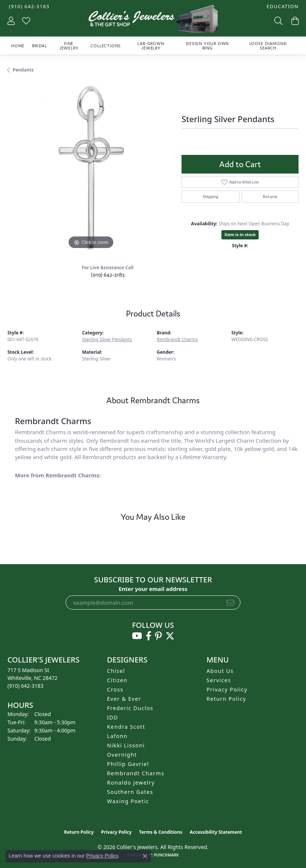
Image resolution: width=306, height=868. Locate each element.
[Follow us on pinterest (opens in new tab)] (158, 636)
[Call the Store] (26, 686)
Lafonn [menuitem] (117, 736)
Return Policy (226, 699)
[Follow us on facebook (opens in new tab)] (149, 636)
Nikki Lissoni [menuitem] (126, 745)
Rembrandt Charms (177, 339)
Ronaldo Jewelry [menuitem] (131, 783)
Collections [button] (106, 46)
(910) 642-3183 (108, 275)
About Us (220, 671)
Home (18, 46)
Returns (270, 197)
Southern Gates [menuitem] (130, 792)
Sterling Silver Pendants (107, 339)
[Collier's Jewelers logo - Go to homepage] (153, 21)
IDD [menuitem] (113, 717)
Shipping (211, 197)
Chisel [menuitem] (116, 671)
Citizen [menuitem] (117, 680)
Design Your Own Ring (207, 46)
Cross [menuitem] (115, 689)
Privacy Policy (227, 689)
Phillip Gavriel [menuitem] (128, 764)
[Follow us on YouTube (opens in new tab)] (137, 636)
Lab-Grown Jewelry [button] (151, 46)
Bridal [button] (40, 46)
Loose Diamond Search (268, 46)
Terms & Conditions (161, 832)
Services (219, 680)
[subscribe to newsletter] (230, 602)
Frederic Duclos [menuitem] (130, 708)
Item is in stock (240, 234)
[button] (282, 7)
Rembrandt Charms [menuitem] (136, 773)
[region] (91, 168)
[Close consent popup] (145, 856)
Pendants (23, 70)
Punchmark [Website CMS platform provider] (166, 855)
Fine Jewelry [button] (69, 46)
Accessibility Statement (216, 832)
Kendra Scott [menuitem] (126, 727)
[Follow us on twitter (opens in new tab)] (170, 636)
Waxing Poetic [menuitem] (128, 801)
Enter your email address (153, 589)
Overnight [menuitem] (122, 755)
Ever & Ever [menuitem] (124, 699)
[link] (29, 7)
